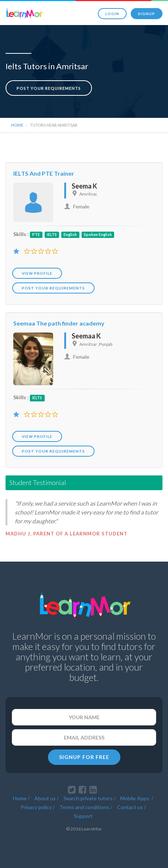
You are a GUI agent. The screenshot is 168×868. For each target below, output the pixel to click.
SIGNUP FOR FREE (84, 757)
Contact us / (131, 807)
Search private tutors (88, 798)
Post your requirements (49, 88)
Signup (147, 14)
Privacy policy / (38, 807)
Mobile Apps (135, 798)
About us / (47, 798)
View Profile (37, 273)
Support (83, 816)
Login (112, 14)
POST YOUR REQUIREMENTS (53, 288)
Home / (21, 798)
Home (17, 125)
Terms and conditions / (86, 807)
